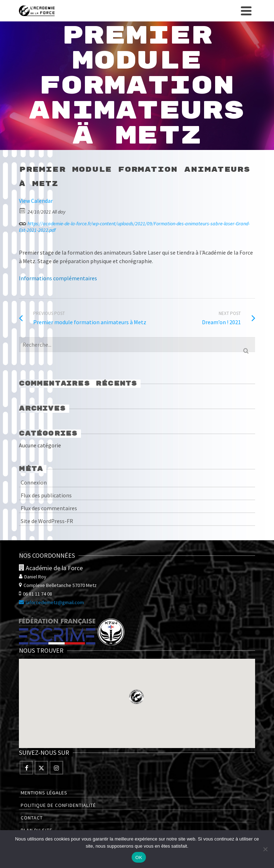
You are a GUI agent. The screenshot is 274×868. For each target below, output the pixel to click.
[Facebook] (26, 768)
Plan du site (37, 830)
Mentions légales (44, 793)
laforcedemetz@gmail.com (51, 602)
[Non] (265, 849)
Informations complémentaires (58, 278)
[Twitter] (41, 768)
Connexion (34, 482)
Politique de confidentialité (58, 805)
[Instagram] (56, 768)
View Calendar (36, 201)
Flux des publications (46, 495)
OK (139, 857)
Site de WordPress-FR (47, 521)
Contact (32, 818)
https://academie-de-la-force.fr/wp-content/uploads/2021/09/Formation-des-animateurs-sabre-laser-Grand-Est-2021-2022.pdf (134, 226)
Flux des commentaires (49, 508)
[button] (136, 697)
